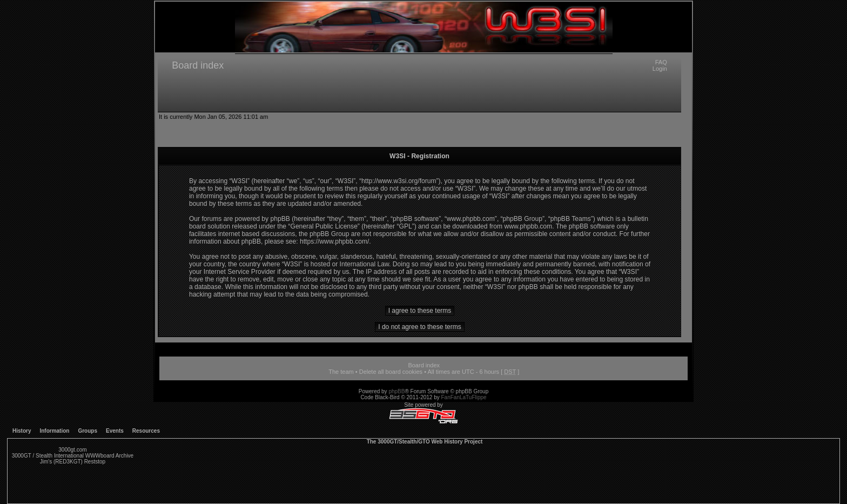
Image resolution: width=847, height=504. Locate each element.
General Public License (324, 226)
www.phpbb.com (528, 226)
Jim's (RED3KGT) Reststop (73, 462)
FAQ (661, 62)
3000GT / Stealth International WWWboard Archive (73, 456)
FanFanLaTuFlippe (464, 397)
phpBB (396, 391)
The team (341, 372)
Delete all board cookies (391, 372)
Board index (198, 65)
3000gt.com (72, 450)
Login (660, 69)
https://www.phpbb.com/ (334, 241)
